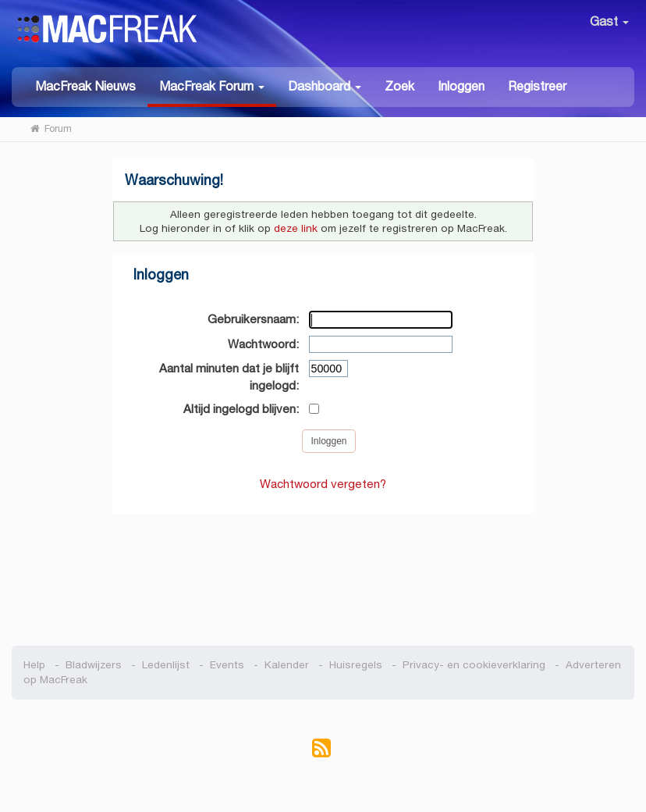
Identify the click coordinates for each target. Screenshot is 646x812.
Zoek (399, 86)
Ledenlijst (166, 665)
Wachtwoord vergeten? (323, 484)
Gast (609, 21)
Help (34, 665)
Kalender (287, 665)
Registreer (537, 86)
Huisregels (356, 665)
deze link (296, 228)
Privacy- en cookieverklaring (474, 665)
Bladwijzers (94, 665)
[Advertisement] (323, 572)
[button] (212, 87)
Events (227, 665)
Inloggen (461, 86)
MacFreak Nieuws (85, 86)
